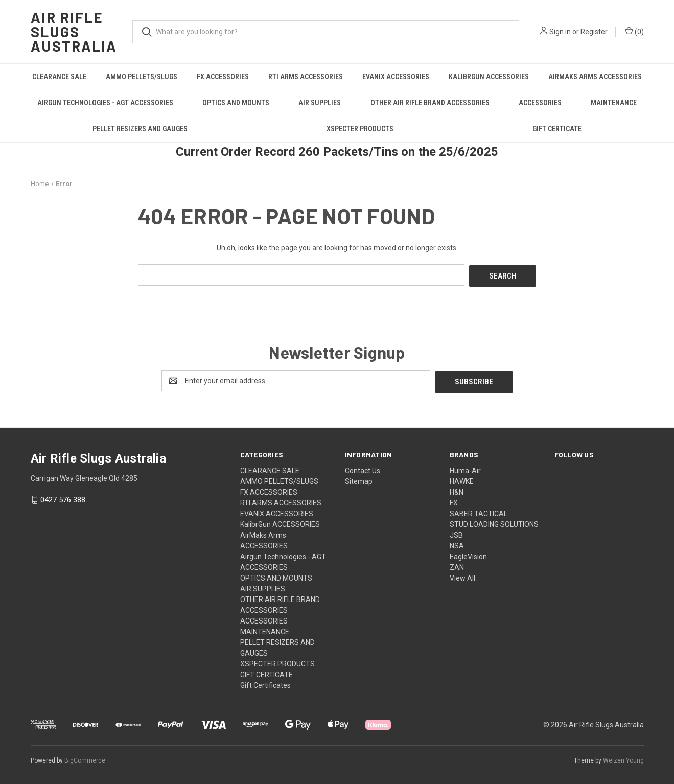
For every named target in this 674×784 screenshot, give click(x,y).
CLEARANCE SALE (59, 77)
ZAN (457, 565)
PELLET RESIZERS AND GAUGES (140, 129)
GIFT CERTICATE (557, 129)
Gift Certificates (265, 683)
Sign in (560, 32)
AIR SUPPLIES (320, 103)
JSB (456, 533)
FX (454, 500)
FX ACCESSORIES (223, 77)
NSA (457, 543)
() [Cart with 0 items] (634, 31)
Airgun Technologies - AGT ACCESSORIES (105, 103)
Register (594, 32)
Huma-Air (465, 468)
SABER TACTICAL (479, 511)
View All (462, 575)
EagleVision (468, 554)
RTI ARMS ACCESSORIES (306, 77)
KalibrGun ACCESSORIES (489, 77)
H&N (457, 490)
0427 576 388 (63, 498)
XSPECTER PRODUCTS (360, 129)
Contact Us (363, 468)
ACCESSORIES (540, 103)
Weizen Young (623, 758)
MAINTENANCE (614, 103)
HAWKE (462, 479)
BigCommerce (85, 758)
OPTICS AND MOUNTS (236, 103)
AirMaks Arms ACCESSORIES (595, 77)
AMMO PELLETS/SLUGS (142, 77)
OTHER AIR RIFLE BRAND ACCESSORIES (430, 103)
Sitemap (359, 479)
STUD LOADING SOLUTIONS (494, 522)
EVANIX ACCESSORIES (396, 77)
